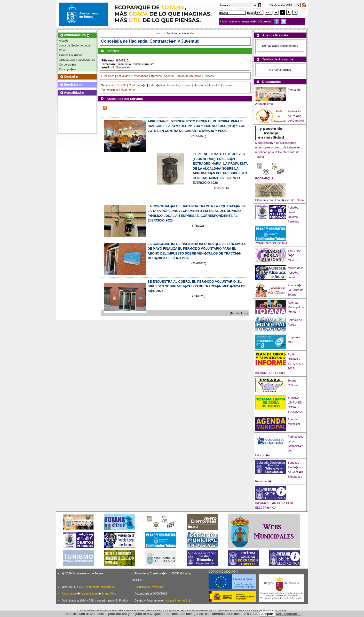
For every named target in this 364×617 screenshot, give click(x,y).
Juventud (214, 85)
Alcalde (64, 41)
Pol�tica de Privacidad (149, 587)
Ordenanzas (140, 76)
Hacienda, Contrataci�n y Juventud (164, 41)
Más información (289, 614)
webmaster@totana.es (101, 587)
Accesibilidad (89, 594)
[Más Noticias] (239, 313)
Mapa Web (109, 594)
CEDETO (120, 85)
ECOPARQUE (264, 178)
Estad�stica (157, 85)
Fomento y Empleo (179, 85)
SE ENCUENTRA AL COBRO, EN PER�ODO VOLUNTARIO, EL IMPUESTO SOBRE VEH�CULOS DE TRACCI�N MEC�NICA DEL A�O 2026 (198, 286)
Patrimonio (128, 90)
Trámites (156, 76)
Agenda (169, 76)
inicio (224, 21)
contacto (234, 21)
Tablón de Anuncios (189, 76)
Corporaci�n (68, 65)
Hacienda (200, 85)
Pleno (63, 50)
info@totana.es (120, 67)
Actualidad (123, 76)
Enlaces (209, 76)
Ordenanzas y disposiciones (77, 60)
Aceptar (267, 614)
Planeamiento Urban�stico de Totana (280, 200)
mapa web (250, 21)
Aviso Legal (69, 594)
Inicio (160, 33)
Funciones (108, 76)
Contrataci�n (138, 85)
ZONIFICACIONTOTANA (271, 243)
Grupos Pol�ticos (71, 55)
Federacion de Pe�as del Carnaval (296, 116)
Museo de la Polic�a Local (296, 273)
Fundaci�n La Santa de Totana (296, 290)
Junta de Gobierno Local (75, 45)
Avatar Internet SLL (178, 600)
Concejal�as (68, 69)
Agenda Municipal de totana (296, 307)
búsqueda (265, 21)
